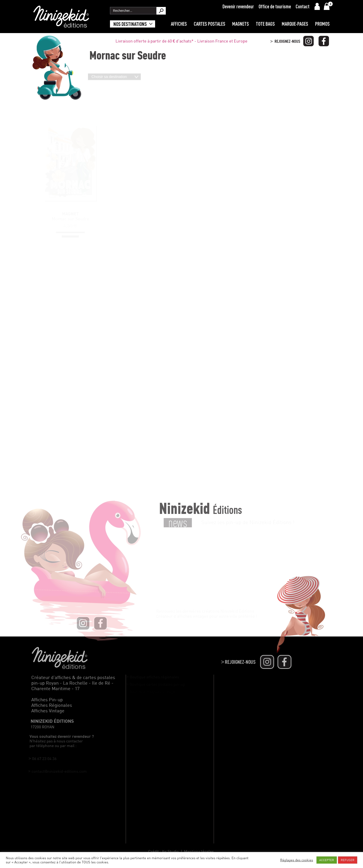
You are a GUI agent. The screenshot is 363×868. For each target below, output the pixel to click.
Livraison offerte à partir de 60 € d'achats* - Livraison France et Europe (181, 42)
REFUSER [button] (348, 860)
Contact (303, 6)
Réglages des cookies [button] (297, 860)
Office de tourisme (275, 6)
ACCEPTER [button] (327, 860)
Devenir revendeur (238, 6)
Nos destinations (130, 24)
